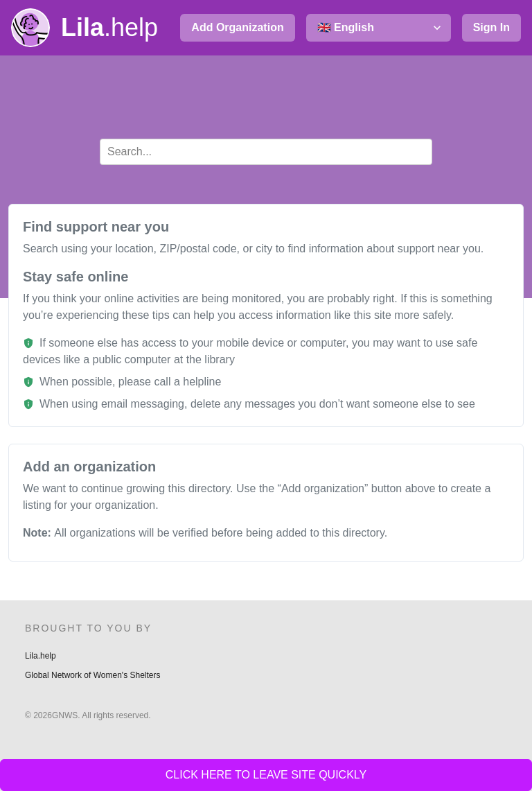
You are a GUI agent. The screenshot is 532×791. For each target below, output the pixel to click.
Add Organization (237, 27)
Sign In (491, 27)
